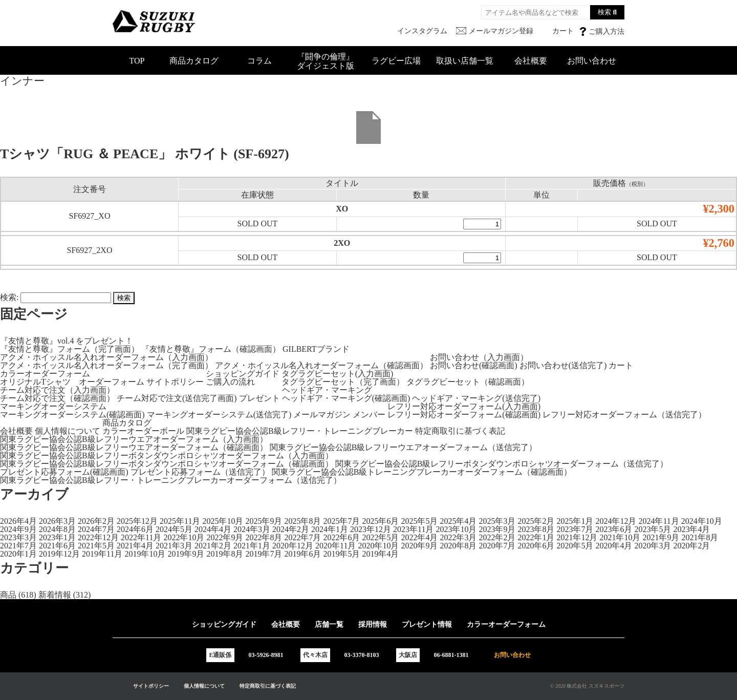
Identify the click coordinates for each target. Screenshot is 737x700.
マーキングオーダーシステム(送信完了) (219, 415)
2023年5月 (653, 529)
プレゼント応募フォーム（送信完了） (200, 472)
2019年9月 (186, 554)
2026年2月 (96, 521)
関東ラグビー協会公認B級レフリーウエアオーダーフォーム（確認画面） (134, 447)
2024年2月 (291, 529)
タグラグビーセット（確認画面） (468, 382)
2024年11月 (658, 521)
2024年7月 (96, 529)
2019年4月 (380, 554)
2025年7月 (341, 521)
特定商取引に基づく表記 (460, 431)
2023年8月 (536, 529)
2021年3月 (174, 546)
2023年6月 (614, 529)
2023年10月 (456, 529)
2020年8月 (458, 546)
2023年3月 (18, 537)
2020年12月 (293, 546)
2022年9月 (225, 537)
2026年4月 (18, 521)
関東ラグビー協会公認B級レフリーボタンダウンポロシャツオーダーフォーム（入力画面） (167, 455)
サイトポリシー (175, 382)
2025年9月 (264, 521)
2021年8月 (700, 537)
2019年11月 (102, 554)
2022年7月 (302, 537)
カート (621, 365)
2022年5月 (380, 537)
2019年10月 (145, 554)
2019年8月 (225, 554)
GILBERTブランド (316, 349)
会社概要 (531, 61)
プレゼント (259, 398)
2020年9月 (419, 546)
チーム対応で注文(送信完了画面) (177, 398)
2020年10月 (378, 546)
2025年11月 (180, 521)
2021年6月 (57, 546)
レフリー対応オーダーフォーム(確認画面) (464, 415)
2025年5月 (419, 521)
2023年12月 (371, 529)
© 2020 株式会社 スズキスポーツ (587, 686)
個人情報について (68, 431)
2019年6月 (302, 554)
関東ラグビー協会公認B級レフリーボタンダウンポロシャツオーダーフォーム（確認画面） (167, 464)
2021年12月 (577, 537)
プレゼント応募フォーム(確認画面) (64, 472)
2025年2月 (536, 521)
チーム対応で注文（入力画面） (57, 390)
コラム (259, 61)
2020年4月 (614, 546)
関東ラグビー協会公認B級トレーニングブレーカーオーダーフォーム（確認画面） (422, 472)
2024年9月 (18, 529)
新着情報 (55, 595)
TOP (137, 61)
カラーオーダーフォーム (45, 374)
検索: (9, 297)
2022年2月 (497, 537)
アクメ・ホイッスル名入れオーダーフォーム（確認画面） (321, 365)
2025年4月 (458, 521)
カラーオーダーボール (143, 431)
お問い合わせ (592, 61)
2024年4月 (213, 529)
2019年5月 (341, 554)
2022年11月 (141, 537)
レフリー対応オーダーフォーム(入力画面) (464, 406)
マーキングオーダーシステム (53, 406)
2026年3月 (57, 521)
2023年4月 (691, 529)
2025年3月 (497, 521)
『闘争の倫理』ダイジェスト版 (326, 61)
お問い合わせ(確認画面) (474, 365)
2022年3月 (458, 537)
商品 (8, 595)
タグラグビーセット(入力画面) (338, 374)
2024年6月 (135, 529)
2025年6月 (380, 521)
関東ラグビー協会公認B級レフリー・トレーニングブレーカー (300, 431)
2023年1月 (57, 537)
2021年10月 (620, 537)
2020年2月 (691, 546)
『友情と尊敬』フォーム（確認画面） (211, 349)
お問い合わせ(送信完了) (563, 365)
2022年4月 (419, 537)
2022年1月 (536, 537)
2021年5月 (96, 546)
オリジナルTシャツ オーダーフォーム (72, 382)
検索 (604, 12)
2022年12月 (98, 537)
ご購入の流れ (230, 382)
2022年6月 (341, 537)
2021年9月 (661, 537)
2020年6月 (536, 546)
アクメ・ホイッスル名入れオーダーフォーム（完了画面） (106, 365)
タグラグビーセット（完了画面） (343, 382)
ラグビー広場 (396, 61)
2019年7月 (264, 554)
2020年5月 (575, 546)
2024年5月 (174, 529)
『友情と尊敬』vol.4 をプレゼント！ (67, 341)
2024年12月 (616, 521)
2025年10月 (223, 521)
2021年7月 (18, 546)
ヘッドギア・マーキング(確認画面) (346, 398)
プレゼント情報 (427, 624)
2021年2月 (213, 546)
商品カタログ (194, 61)
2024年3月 (252, 529)
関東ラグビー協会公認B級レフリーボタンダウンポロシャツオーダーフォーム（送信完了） (502, 464)
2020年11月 (335, 546)
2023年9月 (497, 529)
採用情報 (373, 624)
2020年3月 (653, 546)
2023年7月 (575, 529)
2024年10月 (702, 521)
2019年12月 (59, 554)
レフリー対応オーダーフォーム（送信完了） (624, 415)
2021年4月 (135, 546)
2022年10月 (184, 537)
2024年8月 (57, 529)
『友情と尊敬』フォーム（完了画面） (70, 349)
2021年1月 (252, 546)
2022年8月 (264, 537)
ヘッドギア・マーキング (327, 390)
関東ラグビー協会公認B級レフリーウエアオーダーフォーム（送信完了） (404, 447)
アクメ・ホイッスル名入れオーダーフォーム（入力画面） (106, 357)
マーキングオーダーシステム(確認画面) (72, 415)
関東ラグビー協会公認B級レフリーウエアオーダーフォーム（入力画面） (134, 439)
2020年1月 (18, 554)
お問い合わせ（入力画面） (479, 357)
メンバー (369, 415)
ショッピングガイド (243, 374)
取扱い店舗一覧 (465, 61)
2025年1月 (575, 521)
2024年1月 (330, 529)
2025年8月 (302, 521)
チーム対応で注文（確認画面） (57, 398)
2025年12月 (137, 521)
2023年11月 (413, 529)
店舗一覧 (329, 624)
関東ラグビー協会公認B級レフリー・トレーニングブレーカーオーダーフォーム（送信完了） (171, 480)
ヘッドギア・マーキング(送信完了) (476, 398)
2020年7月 (497, 546)
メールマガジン (322, 415)
